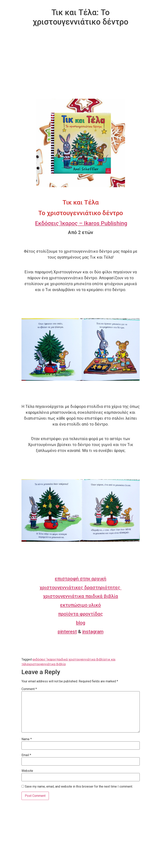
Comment (29, 689)
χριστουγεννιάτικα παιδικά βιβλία (80, 596)
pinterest (67, 632)
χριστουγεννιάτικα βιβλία (47, 664)
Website (27, 771)
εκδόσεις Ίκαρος (45, 659)
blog (81, 623)
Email (26, 755)
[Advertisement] (81, 69)
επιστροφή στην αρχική (80, 579)
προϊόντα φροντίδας (80, 614)
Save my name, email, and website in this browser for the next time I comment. (79, 787)
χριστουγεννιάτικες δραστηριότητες (80, 588)
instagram (93, 632)
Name (27, 739)
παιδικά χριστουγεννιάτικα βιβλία (81, 659)
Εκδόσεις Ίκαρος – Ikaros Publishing (81, 223)
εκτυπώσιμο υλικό (80, 605)
